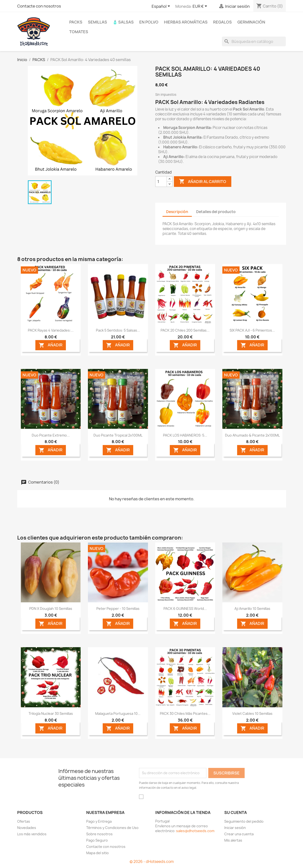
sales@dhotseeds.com (195, 831)
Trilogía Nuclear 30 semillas (51, 713)
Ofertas (24, 821)
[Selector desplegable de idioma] (162, 7)
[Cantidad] (161, 182)
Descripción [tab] (177, 212)
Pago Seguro (97, 840)
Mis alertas (233, 840)
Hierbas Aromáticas (186, 22)
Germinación (251, 22)
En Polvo (149, 22)
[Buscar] (254, 41)
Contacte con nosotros (39, 6)
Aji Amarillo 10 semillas (252, 609)
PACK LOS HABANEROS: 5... (185, 435)
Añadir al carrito (203, 182)
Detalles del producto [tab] (216, 212)
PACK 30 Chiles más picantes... (185, 713)
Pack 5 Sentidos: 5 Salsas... (118, 330)
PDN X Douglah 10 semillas (51, 609)
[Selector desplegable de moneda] (201, 7)
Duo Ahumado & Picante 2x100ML (252, 435)
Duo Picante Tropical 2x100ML (118, 435)
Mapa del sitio (97, 853)
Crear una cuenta (239, 834)
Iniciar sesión (235, 828)
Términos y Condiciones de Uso (112, 828)
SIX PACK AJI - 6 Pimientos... (252, 330)
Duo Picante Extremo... (51, 435)
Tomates (79, 32)
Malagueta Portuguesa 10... (118, 713)
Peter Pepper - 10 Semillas (118, 609)
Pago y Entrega (99, 821)
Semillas (97, 22)
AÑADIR (51, 345)
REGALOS (222, 22)
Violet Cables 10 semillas (252, 713)
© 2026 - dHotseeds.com (152, 862)
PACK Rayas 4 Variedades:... (51, 330)
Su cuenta (236, 812)
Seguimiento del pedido (244, 821)
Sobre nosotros (99, 834)
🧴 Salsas (123, 22)
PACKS (76, 22)
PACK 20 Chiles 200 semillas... (185, 330)
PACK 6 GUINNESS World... (185, 609)
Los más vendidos (32, 834)
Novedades (27, 828)
